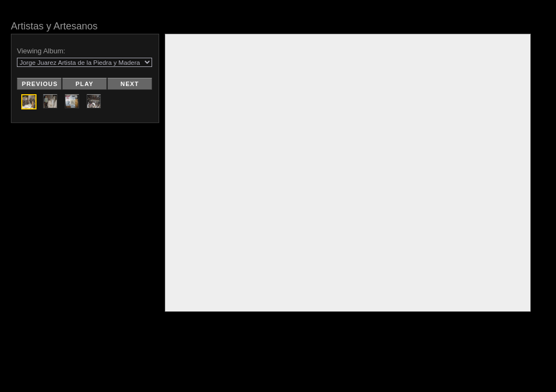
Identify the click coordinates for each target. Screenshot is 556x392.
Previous (40, 84)
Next (130, 84)
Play (85, 84)
